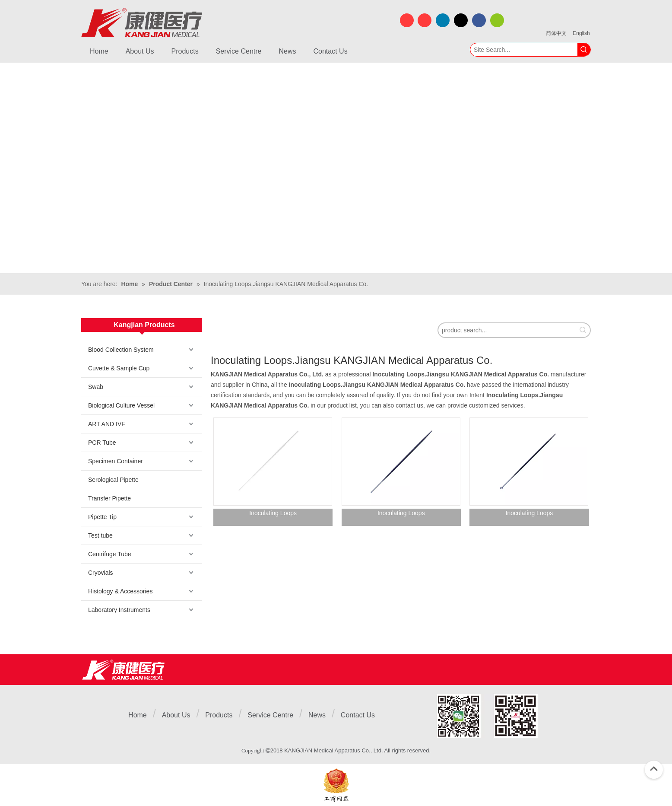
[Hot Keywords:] (584, 50)
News (317, 715)
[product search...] (507, 330)
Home (138, 715)
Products (219, 715)
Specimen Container (116, 461)
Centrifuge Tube (110, 554)
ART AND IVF (107, 424)
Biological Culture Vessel (121, 405)
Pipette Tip (102, 517)
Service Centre (270, 715)
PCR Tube (102, 443)
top (654, 769)
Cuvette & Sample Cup (119, 368)
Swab (96, 387)
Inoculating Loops (273, 513)
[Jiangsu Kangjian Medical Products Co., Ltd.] (123, 670)
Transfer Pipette (109, 498)
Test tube (100, 535)
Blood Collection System (121, 350)
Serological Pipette (113, 480)
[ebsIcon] (336, 785)
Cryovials (101, 573)
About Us (176, 715)
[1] (487, 716)
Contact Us (358, 715)
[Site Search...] (524, 50)
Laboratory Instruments (119, 610)
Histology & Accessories (120, 591)
